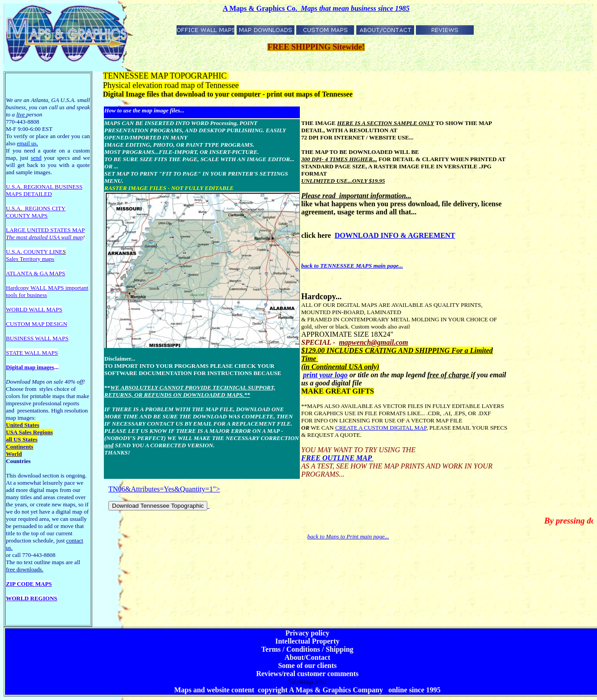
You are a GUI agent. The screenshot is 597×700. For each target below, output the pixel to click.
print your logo (325, 375)
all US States (22, 439)
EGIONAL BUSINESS (55, 187)
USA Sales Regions (29, 432)
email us (27, 143)
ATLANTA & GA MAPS (36, 273)
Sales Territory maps (30, 259)
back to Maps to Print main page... (348, 536)
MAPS (14, 194)
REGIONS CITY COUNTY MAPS (36, 212)
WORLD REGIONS (32, 598)
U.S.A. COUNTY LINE (34, 252)
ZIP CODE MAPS (29, 584)
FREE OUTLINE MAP (337, 458)
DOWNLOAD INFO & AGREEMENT (395, 235)
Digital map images (30, 367)
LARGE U (19, 230)
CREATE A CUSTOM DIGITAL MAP (381, 428)
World (14, 454)
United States (23, 425)
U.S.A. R (17, 187)
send (36, 158)
